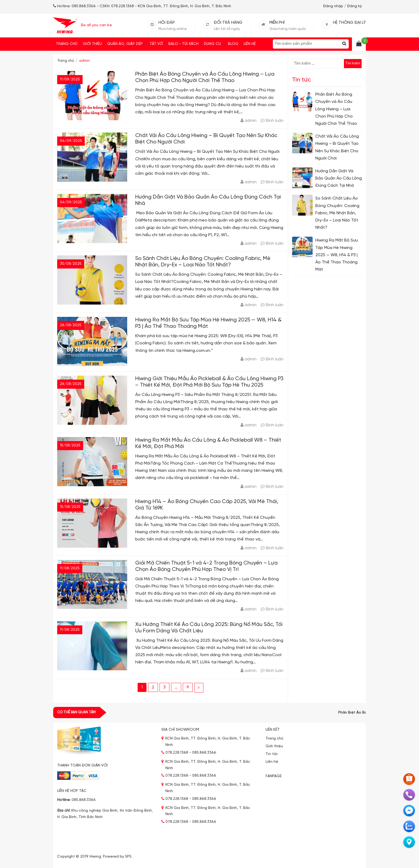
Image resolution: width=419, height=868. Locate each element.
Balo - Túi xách (183, 44)
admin (251, 121)
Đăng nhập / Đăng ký (342, 6)
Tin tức (272, 754)
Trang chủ (67, 44)
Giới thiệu (92, 44)
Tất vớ (156, 44)
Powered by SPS (117, 857)
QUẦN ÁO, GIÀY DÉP (126, 44)
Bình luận (275, 121)
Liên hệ (250, 44)
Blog (233, 44)
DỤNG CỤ (213, 44)
